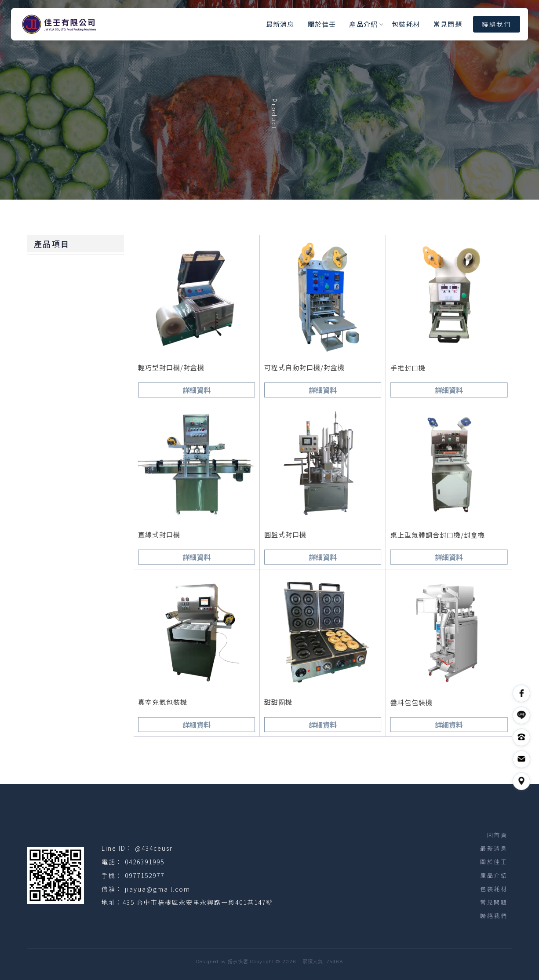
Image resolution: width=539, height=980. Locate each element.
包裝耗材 (406, 24)
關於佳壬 (322, 24)
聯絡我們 (497, 24)
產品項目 (52, 244)
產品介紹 (363, 24)
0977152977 (145, 875)
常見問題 (448, 24)
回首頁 (497, 835)
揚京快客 (238, 962)
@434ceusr (154, 848)
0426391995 (145, 862)
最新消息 (280, 24)
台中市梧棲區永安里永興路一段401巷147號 (205, 902)
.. (299, 962)
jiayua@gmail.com (158, 889)
